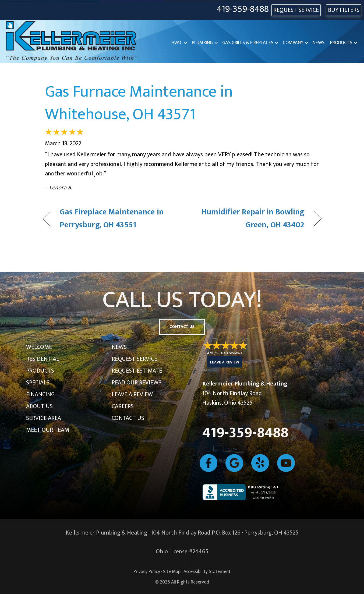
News (319, 43)
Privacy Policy (147, 572)
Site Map (172, 572)
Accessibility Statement (207, 572)
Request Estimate (137, 371)
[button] (186, 43)
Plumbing (202, 43)
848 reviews (232, 353)
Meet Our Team (48, 430)
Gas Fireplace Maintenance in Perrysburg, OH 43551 (112, 219)
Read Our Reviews (137, 383)
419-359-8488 (243, 9)
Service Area (44, 418)
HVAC (177, 43)
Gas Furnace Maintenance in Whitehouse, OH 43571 (139, 103)
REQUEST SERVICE (296, 10)
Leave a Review (132, 395)
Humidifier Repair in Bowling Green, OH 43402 (247, 219)
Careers (123, 406)
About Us (39, 406)
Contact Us (128, 418)
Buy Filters (344, 10)
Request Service (134, 359)
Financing (40, 395)
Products (341, 43)
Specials (38, 383)
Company (293, 43)
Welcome (39, 347)
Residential (43, 359)
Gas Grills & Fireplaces (248, 43)
